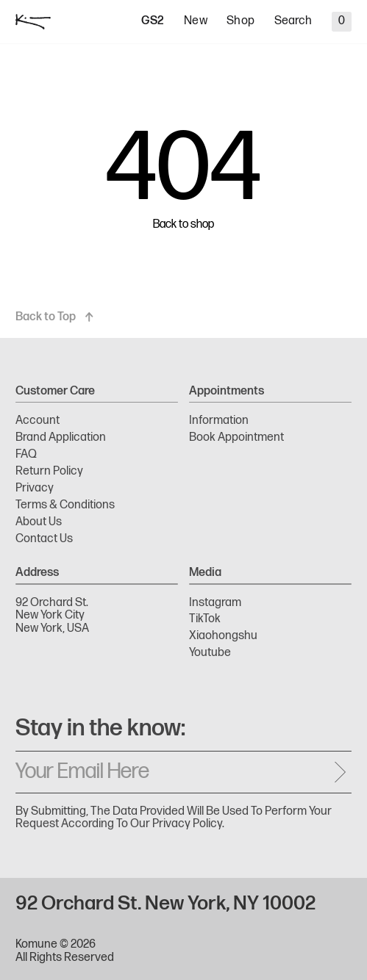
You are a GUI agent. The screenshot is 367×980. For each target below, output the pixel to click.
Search (293, 21)
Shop (240, 21)
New (195, 21)
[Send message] (340, 772)
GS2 (153, 21)
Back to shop (183, 225)
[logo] (33, 22)
